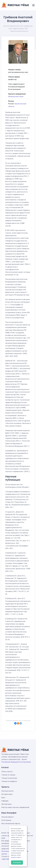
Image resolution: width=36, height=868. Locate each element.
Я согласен (17, 862)
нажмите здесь (16, 857)
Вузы (3, 798)
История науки (7, 794)
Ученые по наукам (8, 775)
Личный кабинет (8, 817)
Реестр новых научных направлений (15, 807)
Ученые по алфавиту (9, 781)
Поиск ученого (7, 772)
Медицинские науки (16, 96)
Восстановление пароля (11, 823)
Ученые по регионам (9, 778)
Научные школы (7, 791)
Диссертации (6, 804)
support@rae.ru (7, 859)
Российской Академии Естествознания (16, 762)
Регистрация (6, 820)
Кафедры (5, 801)
